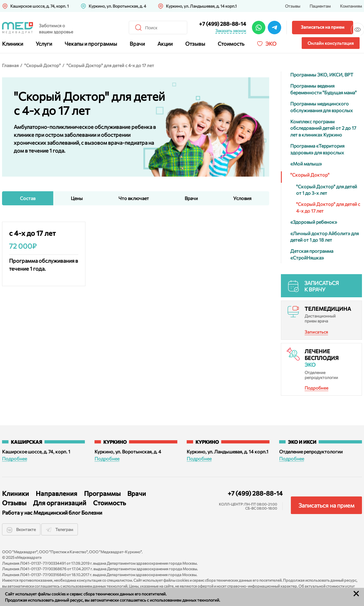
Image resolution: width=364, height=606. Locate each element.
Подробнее (316, 388)
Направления (56, 493)
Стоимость (231, 44)
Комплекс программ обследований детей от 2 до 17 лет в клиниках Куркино (323, 128)
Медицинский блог (56, 513)
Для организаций (60, 503)
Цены (77, 198)
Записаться (316, 332)
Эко (271, 44)
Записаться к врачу (322, 286)
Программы (102, 493)
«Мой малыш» (306, 164)
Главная (10, 65)
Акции (165, 44)
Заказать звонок (189, 31)
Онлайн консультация (331, 43)
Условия (242, 198)
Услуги (44, 44)
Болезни (91, 513)
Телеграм (62, 530)
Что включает (134, 198)
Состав (28, 198)
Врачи (137, 44)
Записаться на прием (281, 27)
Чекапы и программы (91, 44)
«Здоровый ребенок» (314, 222)
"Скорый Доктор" (43, 65)
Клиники (13, 44)
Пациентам (320, 6)
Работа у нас (16, 513)
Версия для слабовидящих (347, 27)
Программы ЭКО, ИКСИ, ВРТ (322, 75)
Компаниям (351, 6)
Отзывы (293, 6)
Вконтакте (21, 530)
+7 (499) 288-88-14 (181, 24)
